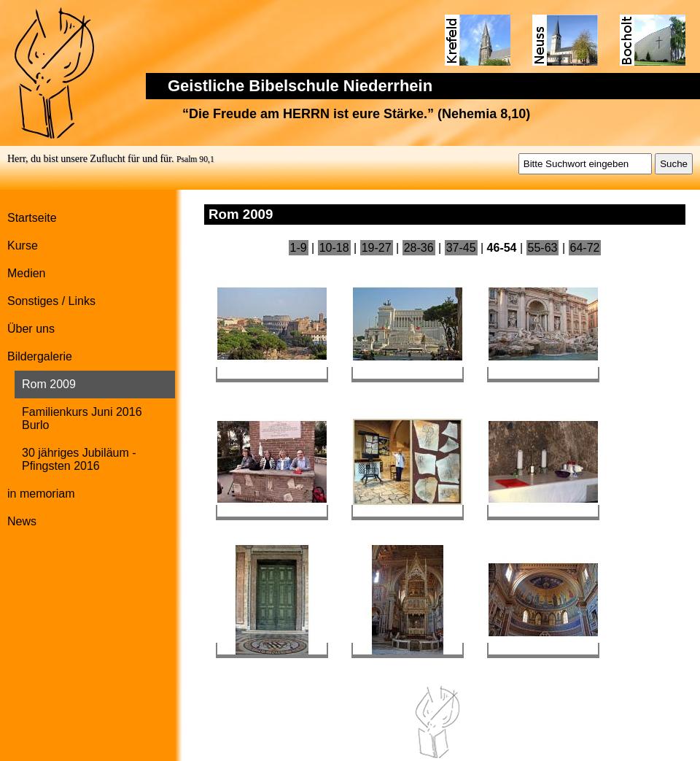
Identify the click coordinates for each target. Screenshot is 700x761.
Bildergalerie (40, 356)
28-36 (419, 248)
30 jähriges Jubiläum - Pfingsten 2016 (79, 459)
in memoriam (41, 494)
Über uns (31, 329)
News (22, 521)
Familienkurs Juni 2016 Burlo (82, 418)
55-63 (543, 248)
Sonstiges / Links (51, 301)
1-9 (299, 248)
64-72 (585, 248)
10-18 (334, 248)
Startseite (32, 218)
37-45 (461, 248)
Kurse (23, 246)
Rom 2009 (49, 384)
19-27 (377, 248)
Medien (26, 273)
